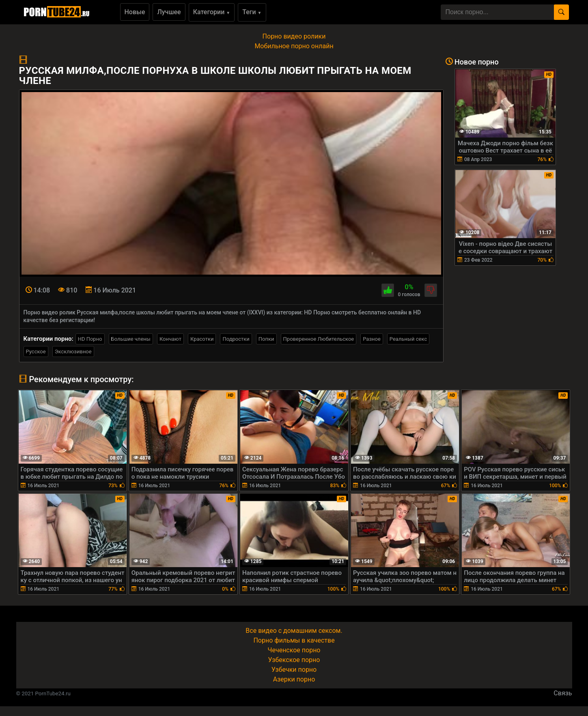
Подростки (236, 339)
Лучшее (169, 12)
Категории (212, 12)
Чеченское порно (294, 650)
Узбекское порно (294, 660)
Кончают (170, 339)
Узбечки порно (294, 670)
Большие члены (131, 339)
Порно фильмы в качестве (294, 640)
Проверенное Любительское (319, 339)
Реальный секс (408, 339)
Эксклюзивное (73, 352)
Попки (266, 339)
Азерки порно (294, 679)
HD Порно (90, 339)
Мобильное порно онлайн (294, 46)
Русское (36, 352)
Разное (372, 339)
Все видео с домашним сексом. (294, 631)
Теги (252, 12)
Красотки (202, 339)
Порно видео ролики (294, 36)
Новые (135, 12)
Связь (563, 693)
